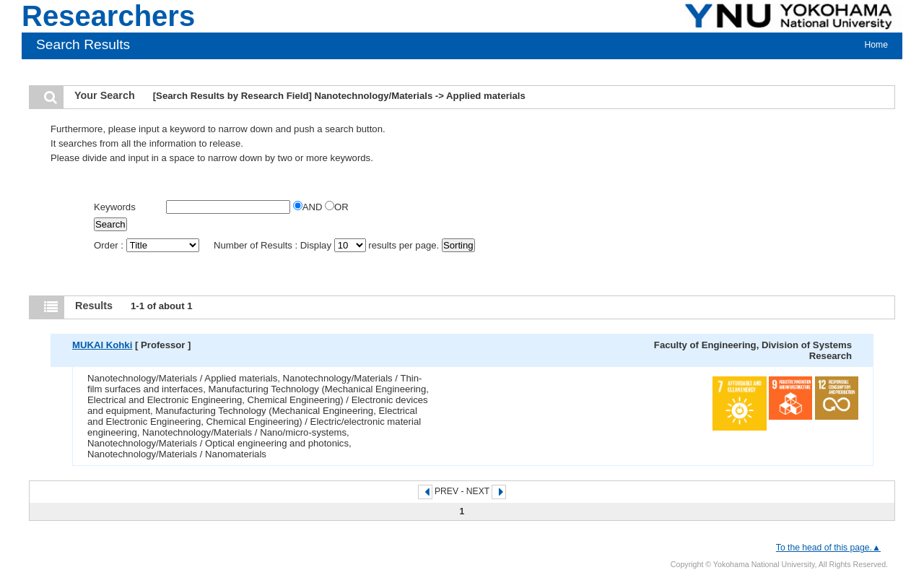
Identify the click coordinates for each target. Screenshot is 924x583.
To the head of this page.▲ (828, 548)
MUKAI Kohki (102, 345)
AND (309, 207)
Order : (148, 245)
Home (876, 45)
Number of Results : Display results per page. (328, 245)
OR (337, 207)
